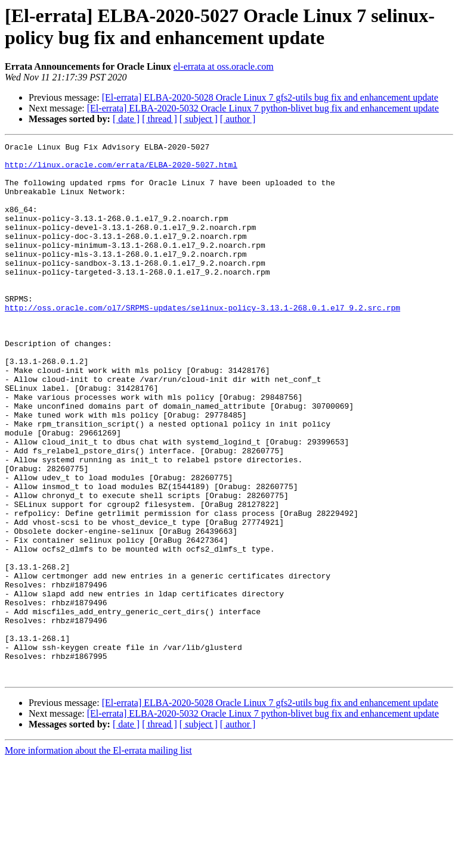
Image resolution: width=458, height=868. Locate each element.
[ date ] (126, 119)
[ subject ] (199, 119)
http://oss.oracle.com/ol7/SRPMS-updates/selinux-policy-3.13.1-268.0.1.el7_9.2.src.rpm (202, 341)
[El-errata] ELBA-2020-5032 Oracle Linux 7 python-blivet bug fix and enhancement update (263, 108)
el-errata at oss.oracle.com (224, 66)
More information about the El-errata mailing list (98, 858)
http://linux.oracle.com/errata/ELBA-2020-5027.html (121, 170)
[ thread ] (160, 119)
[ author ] (238, 119)
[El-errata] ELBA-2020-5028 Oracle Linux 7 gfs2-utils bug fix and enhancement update (270, 97)
